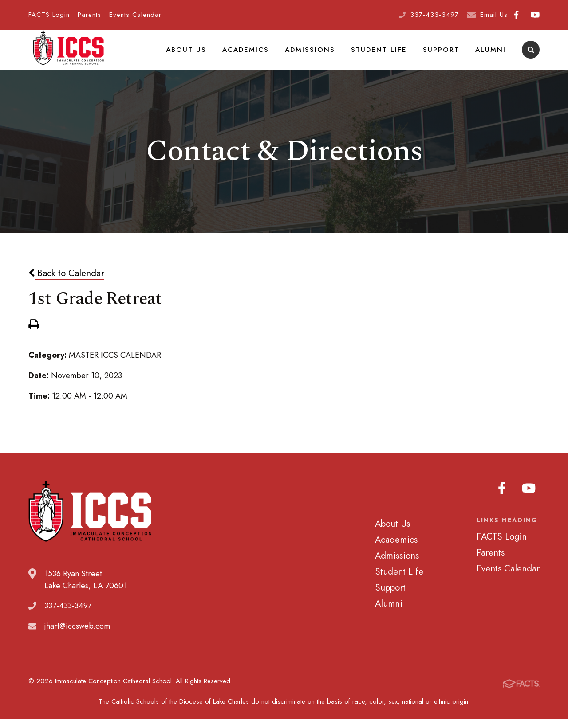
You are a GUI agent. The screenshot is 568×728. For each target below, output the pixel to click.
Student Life (385, 55)
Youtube (535, 15)
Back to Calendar (66, 284)
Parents (89, 15)
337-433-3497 (434, 15)
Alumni (491, 55)
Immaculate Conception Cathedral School (68, 55)
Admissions (319, 55)
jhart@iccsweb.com (77, 638)
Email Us (494, 15)
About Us (200, 55)
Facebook (516, 15)
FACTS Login (49, 15)
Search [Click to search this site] (531, 56)
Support (444, 55)
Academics (257, 55)
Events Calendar (135, 15)
